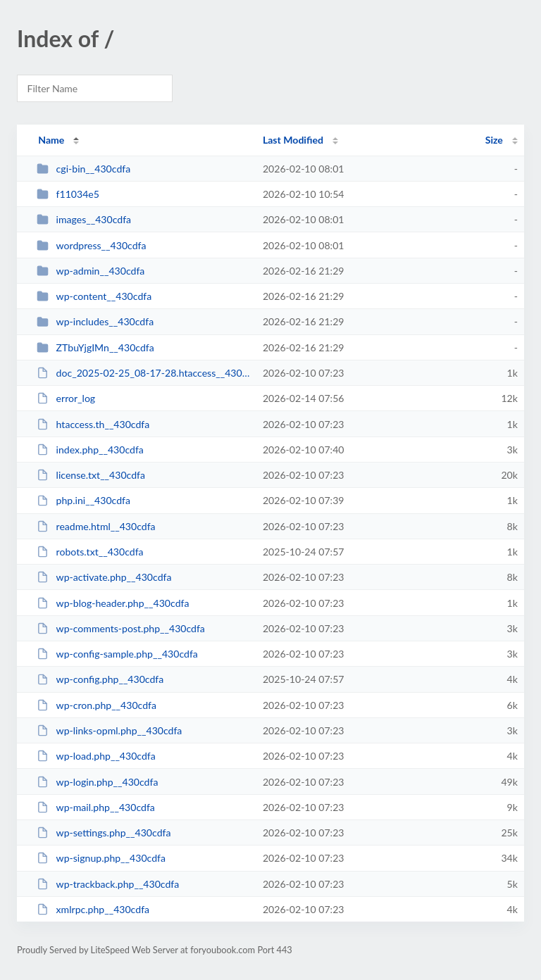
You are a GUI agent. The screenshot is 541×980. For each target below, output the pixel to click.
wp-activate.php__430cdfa (104, 577)
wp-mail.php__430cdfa (96, 807)
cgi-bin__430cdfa (83, 169)
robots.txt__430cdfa (90, 552)
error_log (66, 398)
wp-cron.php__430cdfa (97, 705)
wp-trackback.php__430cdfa (108, 884)
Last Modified (293, 140)
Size (494, 140)
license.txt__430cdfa (91, 475)
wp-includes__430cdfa (95, 321)
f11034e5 (68, 194)
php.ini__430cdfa (83, 500)
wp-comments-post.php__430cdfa (121, 628)
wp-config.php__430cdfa (100, 679)
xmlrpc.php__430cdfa (93, 909)
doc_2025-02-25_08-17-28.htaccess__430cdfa (143, 373)
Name (51, 140)
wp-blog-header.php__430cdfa (113, 603)
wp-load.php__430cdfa (96, 756)
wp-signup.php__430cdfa (101, 858)
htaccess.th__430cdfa (93, 424)
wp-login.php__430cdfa (97, 782)
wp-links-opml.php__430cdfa (109, 730)
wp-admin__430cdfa (91, 271)
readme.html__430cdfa (96, 526)
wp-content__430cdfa (94, 296)
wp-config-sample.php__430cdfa (117, 654)
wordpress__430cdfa (91, 245)
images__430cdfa (84, 219)
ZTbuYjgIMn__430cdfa (95, 347)
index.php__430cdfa (90, 450)
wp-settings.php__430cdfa (104, 833)
